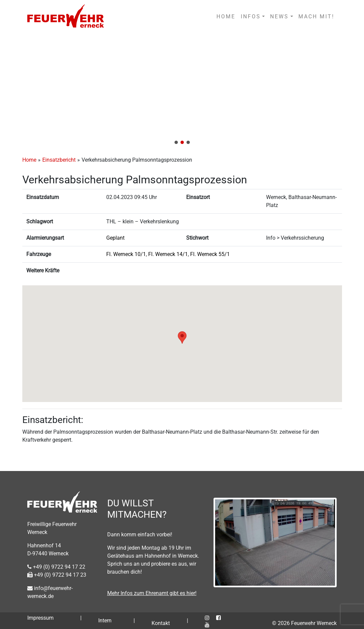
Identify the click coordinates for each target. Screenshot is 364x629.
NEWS (279, 16)
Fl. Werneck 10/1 (126, 254)
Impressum (40, 618)
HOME (226, 16)
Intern (105, 620)
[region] (182, 91)
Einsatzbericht (59, 160)
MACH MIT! (316, 16)
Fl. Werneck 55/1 (210, 254)
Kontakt (161, 623)
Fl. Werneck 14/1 (168, 254)
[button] (182, 91)
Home (29, 160)
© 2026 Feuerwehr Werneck (304, 623)
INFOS (251, 16)
